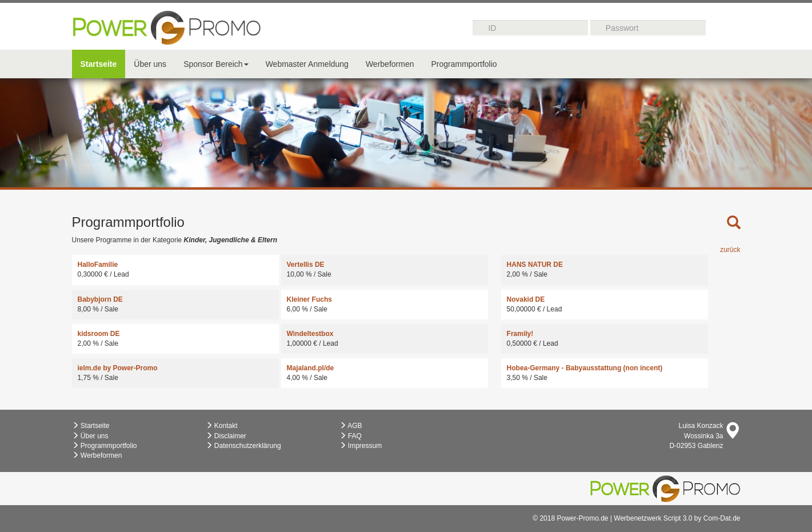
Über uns (150, 64)
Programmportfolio (464, 64)
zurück (730, 250)
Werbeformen (390, 64)
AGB (351, 426)
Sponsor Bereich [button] (216, 64)
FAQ (351, 436)
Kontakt (222, 426)
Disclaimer (226, 436)
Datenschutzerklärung (243, 446)
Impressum (361, 446)
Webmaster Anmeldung (307, 64)
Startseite (99, 64)
